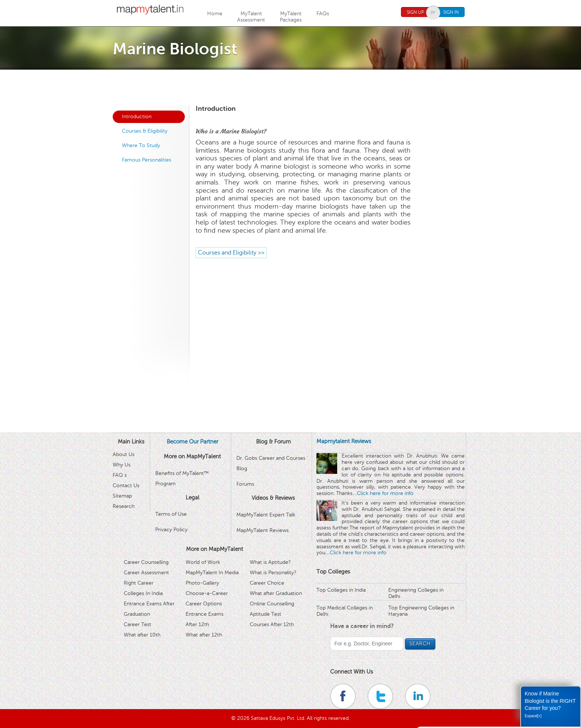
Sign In (451, 12)
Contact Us (126, 486)
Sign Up (415, 12)
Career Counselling (146, 562)
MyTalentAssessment (251, 17)
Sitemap (122, 496)
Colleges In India (143, 593)
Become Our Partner (192, 442)
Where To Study (141, 145)
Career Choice (267, 583)
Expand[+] (533, 716)
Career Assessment (146, 573)
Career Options (204, 604)
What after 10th (142, 635)
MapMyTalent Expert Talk (266, 515)
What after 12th (204, 635)
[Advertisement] (290, 86)
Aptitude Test (265, 614)
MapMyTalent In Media (212, 573)
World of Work (203, 562)
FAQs (323, 14)
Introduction (137, 117)
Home (215, 14)
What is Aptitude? (270, 562)
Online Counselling (272, 604)
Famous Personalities (147, 160)
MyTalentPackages (291, 17)
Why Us (122, 465)
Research (124, 506)
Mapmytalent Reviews (344, 441)
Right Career (139, 583)
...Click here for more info (384, 493)
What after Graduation (276, 593)
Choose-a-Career (207, 593)
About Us (124, 454)
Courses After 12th (272, 624)
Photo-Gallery (202, 583)
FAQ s (120, 475)
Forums (245, 484)
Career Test (137, 624)
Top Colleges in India (341, 590)
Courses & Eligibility (145, 131)
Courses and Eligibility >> (231, 253)
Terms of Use (171, 514)
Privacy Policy (171, 530)
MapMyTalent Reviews (263, 530)
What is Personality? (273, 573)
